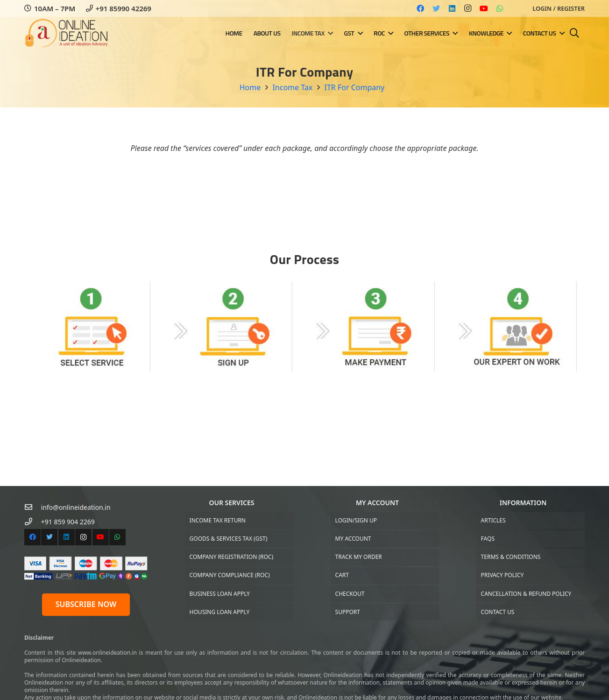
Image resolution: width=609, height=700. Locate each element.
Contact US (498, 612)
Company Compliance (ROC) (230, 575)
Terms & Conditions (511, 557)
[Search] (574, 33)
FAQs (488, 539)
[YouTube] (484, 8)
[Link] (68, 33)
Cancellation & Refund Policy (526, 594)
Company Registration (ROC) (231, 557)
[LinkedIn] (452, 8)
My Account (353, 539)
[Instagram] (468, 8)
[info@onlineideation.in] (33, 507)
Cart (342, 575)
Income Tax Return (218, 520)
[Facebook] (420, 8)
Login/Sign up (356, 520)
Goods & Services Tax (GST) (229, 539)
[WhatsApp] (500, 8)
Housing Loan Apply (220, 612)
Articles (493, 520)
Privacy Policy (503, 575)
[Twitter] (436, 8)
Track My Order (359, 557)
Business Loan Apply (220, 594)
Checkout (350, 594)
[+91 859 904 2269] (33, 522)
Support (348, 612)
